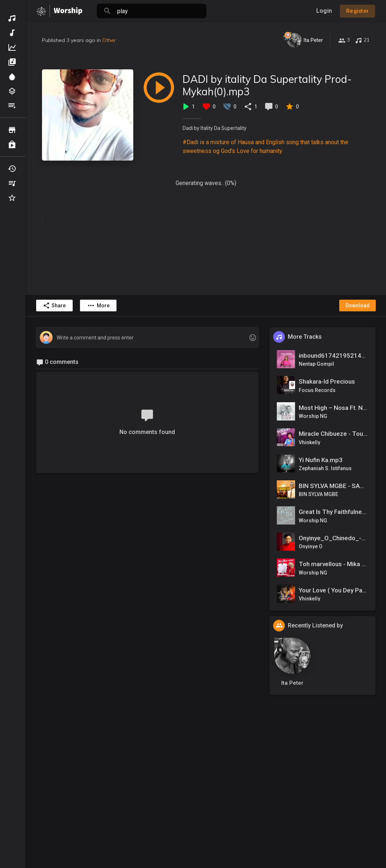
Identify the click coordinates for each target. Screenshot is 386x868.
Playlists (12, 106)
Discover (12, 18)
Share (54, 306)
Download (358, 306)
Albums (12, 62)
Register (358, 11)
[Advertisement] (206, 804)
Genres (12, 91)
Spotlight (12, 77)
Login (324, 11)
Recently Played (12, 169)
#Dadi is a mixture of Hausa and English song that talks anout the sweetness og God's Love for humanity (265, 147)
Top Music (12, 47)
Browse (12, 130)
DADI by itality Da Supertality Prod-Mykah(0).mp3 (267, 85)
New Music (12, 33)
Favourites (12, 198)
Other (109, 40)
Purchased (12, 145)
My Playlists (12, 183)
